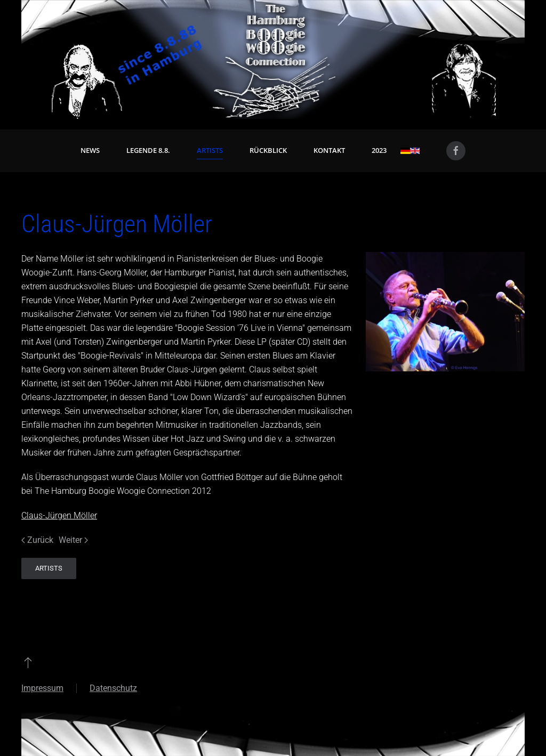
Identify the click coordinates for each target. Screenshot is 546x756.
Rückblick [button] (268, 150)
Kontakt (329, 150)
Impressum (42, 688)
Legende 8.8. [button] (148, 150)
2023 (379, 150)
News (90, 150)
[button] (28, 662)
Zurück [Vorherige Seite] (37, 540)
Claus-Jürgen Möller (59, 515)
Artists (210, 150)
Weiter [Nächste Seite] (73, 540)
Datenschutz (113, 688)
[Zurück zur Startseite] (273, 59)
